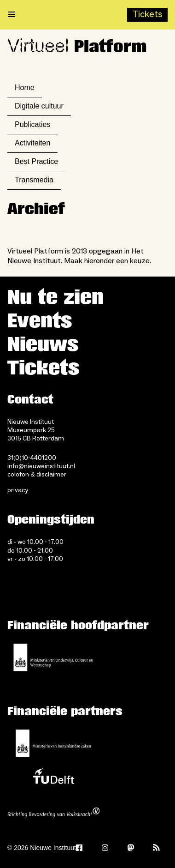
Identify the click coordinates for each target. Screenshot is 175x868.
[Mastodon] (131, 848)
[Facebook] (79, 848)
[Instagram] (105, 848)
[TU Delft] (53, 778)
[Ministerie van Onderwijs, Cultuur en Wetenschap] (53, 657)
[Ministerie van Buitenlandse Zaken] (53, 743)
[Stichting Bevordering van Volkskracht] (53, 814)
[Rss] (157, 848)
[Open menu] (12, 15)
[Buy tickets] (147, 15)
